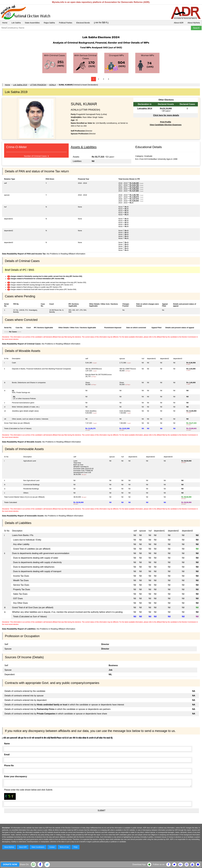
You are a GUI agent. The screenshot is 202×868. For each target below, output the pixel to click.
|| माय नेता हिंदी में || (101, 23)
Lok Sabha (16, 23)
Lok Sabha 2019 (20, 85)
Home (5, 23)
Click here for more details (166, 115)
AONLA (52, 85)
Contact (52, 847)
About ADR (179, 23)
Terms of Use (64, 847)
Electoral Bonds (83, 23)
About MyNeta (194, 23)
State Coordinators (38, 847)
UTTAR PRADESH (38, 85)
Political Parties (66, 23)
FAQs (75, 847)
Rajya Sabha (49, 23)
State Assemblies (32, 23)
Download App (139, 864)
